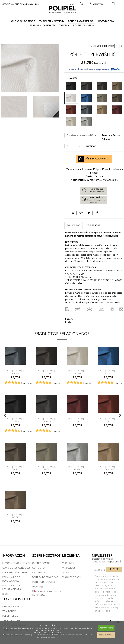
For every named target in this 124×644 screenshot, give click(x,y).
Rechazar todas (106, 635)
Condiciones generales (16, 568)
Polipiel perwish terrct (108, 420)
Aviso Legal (39, 573)
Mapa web (38, 587)
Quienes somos (41, 563)
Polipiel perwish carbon (47, 420)
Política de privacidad (45, 577)
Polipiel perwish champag (108, 468)
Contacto (38, 568)
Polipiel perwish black (16, 420)
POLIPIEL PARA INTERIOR (51, 21)
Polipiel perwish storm (16, 372)
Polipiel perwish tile (77, 420)
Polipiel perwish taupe (16, 468)
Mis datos (68, 573)
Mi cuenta (68, 563)
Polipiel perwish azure (108, 372)
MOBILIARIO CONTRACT (43, 26)
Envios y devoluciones (16, 563)
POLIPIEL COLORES (84, 26)
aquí (108, 611)
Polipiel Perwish (106, 46)
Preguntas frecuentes (16, 573)
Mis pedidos (69, 568)
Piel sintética (10, 616)
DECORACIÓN (106, 21)
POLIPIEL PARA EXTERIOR (81, 21)
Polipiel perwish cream (77, 372)
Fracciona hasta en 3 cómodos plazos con (94, 69)
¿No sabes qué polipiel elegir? (97, 191)
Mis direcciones (71, 577)
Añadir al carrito (93, 159)
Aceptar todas (106, 628)
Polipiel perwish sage (47, 468)
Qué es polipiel (11, 607)
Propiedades (93, 225)
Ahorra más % (94, 200)
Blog (5, 594)
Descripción (74, 225)
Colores (73, 78)
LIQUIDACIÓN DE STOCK (22, 21)
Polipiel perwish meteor (47, 372)
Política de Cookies (53, 633)
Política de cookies (44, 582)
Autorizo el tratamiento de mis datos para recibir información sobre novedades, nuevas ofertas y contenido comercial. (106, 593)
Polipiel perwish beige (16, 516)
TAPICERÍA (64, 26)
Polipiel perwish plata (77, 468)
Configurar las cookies (47, 637)
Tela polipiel (10, 611)
